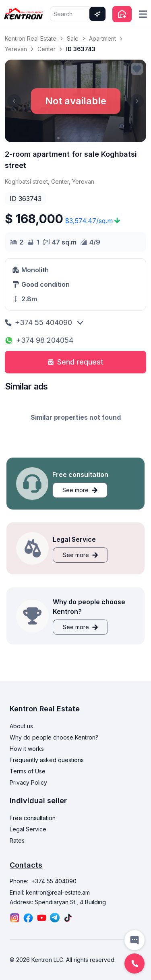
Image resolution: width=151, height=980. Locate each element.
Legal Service (28, 829)
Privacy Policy (28, 782)
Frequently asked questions (47, 760)
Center (47, 49)
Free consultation (33, 818)
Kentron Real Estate (31, 38)
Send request (75, 362)
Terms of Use (28, 771)
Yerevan (16, 49)
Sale (73, 38)
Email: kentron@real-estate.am (50, 892)
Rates (17, 840)
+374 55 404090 (38, 322)
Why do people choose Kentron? (54, 737)
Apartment (102, 38)
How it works (27, 749)
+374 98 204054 (39, 340)
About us (21, 726)
